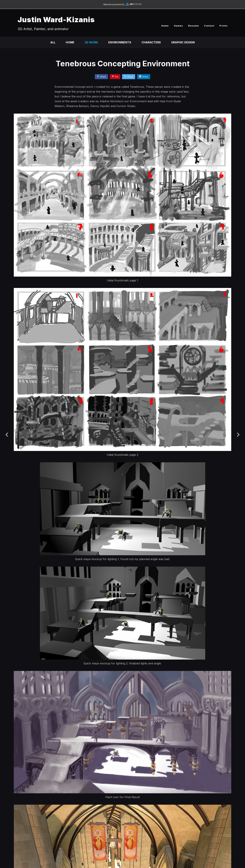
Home (165, 26)
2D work (91, 42)
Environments (120, 42)
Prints (224, 26)
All (53, 42)
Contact (209, 26)
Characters (151, 42)
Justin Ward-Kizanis (56, 20)
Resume (194, 26)
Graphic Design (183, 42)
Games (178, 26)
